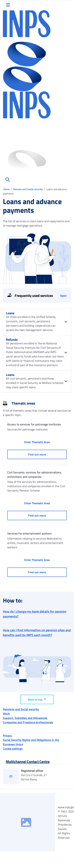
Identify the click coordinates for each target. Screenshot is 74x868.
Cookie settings (13, 749)
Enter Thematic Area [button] (46, 442)
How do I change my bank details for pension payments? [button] (35, 614)
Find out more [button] (47, 454)
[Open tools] (37, 296)
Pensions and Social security (21, 709)
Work (6, 714)
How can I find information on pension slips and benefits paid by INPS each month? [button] (37, 633)
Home (7, 189)
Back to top (37, 699)
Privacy (7, 736)
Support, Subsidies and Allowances (25, 718)
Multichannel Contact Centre (28, 762)
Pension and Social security (28, 189)
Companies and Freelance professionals (28, 722)
